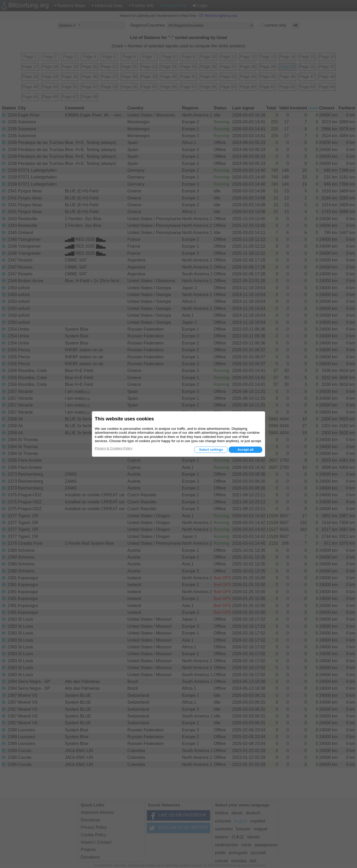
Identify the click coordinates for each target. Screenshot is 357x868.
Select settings (211, 450)
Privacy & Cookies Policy (114, 448)
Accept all (245, 450)
